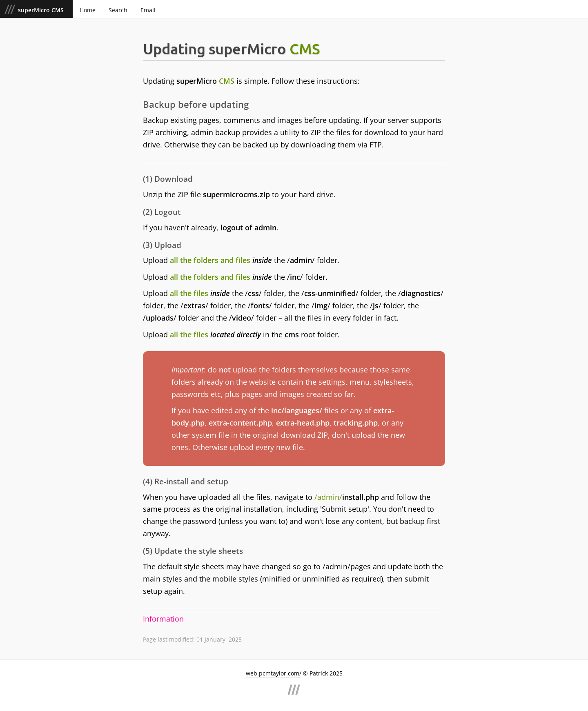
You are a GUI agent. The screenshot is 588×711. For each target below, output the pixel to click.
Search (118, 10)
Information (163, 619)
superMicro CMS (42, 10)
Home (88, 10)
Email (148, 10)
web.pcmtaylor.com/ (274, 673)
